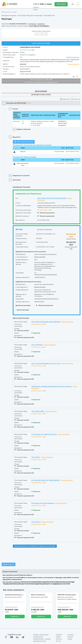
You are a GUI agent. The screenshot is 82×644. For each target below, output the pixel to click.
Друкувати (9, 564)
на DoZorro (41, 24)
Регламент (71, 635)
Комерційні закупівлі (39, 641)
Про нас (58, 641)
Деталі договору (22, 310)
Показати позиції (22, 330)
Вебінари (70, 637)
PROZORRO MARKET (38, 637)
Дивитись (15, 616)
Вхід (49, 4)
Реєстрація (61, 4)
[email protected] (25, 71)
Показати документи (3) (24, 337)
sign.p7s (23, 151)
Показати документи (46, 213)
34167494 (23, 64)
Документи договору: (23, 305)
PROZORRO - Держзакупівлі (41, 635)
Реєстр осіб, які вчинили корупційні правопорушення (41, 82)
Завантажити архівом (24, 142)
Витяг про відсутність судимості (41, 80)
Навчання (59, 635)
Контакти (59, 639)
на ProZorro (33, 24)
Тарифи (70, 639)
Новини (58, 637)
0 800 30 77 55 (38, 4)
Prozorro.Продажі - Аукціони (42, 639)
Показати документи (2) (24, 356)
